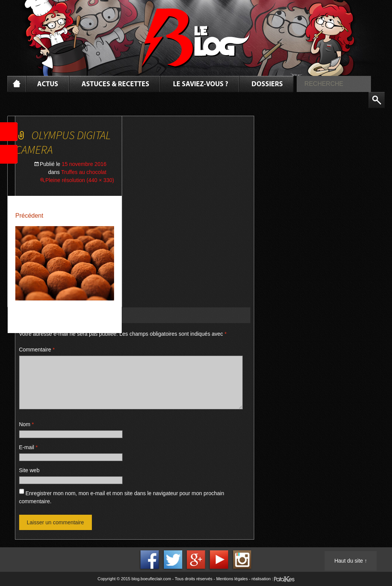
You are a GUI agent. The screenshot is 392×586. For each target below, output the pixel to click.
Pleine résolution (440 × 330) (80, 180)
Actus (48, 85)
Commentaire (37, 350)
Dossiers (267, 85)
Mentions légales (232, 579)
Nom (27, 424)
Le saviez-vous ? (201, 85)
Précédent (29, 216)
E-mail (29, 447)
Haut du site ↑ (351, 561)
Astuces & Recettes (115, 85)
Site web (29, 470)
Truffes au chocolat (84, 172)
